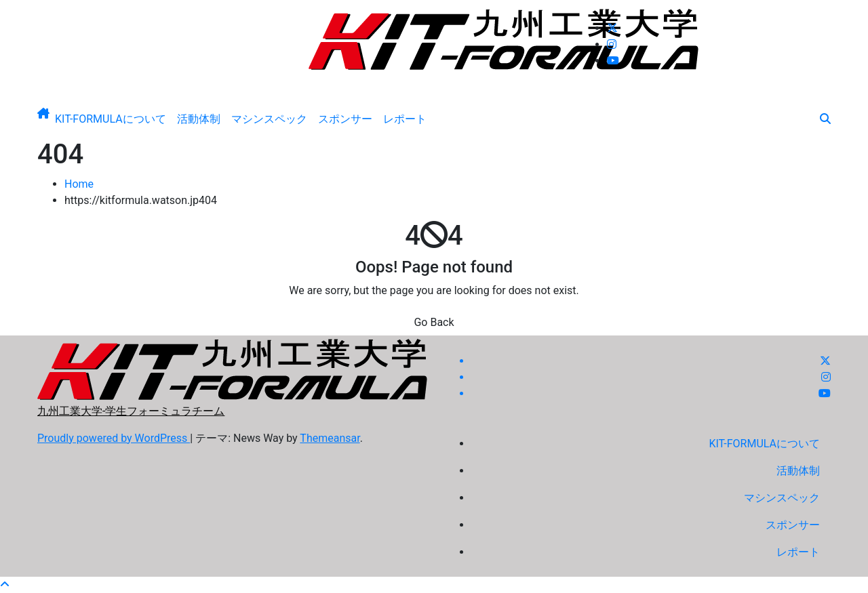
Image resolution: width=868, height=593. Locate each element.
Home (79, 184)
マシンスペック (269, 119)
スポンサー (345, 119)
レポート (405, 119)
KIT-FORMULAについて (111, 119)
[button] (825, 119)
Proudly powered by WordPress (114, 438)
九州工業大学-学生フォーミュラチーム (434, 81)
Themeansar (330, 438)
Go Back (434, 322)
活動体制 (199, 119)
